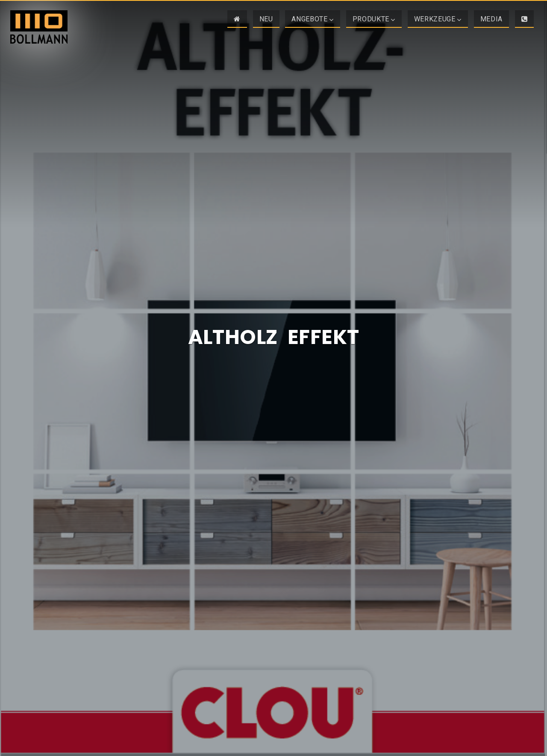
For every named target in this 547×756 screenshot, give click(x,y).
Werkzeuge (435, 19)
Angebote (309, 19)
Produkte (371, 19)
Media (491, 19)
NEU (266, 19)
